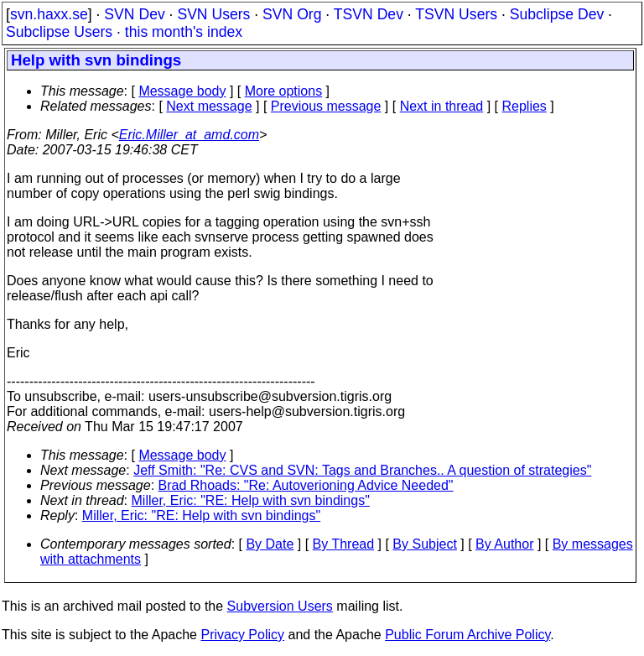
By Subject (424, 544)
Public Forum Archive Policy (467, 635)
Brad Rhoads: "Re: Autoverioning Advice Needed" (306, 485)
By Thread (344, 544)
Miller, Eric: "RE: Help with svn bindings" (251, 500)
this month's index (184, 32)
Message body (182, 91)
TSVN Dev (369, 14)
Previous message (326, 106)
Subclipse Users (59, 32)
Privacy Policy (242, 635)
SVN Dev (134, 14)
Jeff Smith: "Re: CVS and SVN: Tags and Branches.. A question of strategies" (362, 470)
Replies (525, 106)
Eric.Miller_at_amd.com (189, 135)
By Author (504, 544)
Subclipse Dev (557, 14)
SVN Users (213, 14)
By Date (270, 544)
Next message (209, 106)
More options (284, 91)
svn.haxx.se (49, 14)
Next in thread (442, 106)
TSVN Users (456, 14)
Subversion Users (280, 606)
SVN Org (292, 14)
